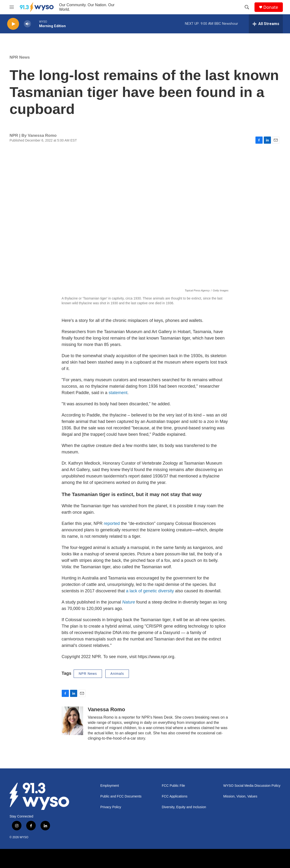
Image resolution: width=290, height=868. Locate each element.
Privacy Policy (111, 807)
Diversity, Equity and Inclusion (184, 807)
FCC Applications (175, 796)
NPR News (20, 57)
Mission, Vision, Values (240, 796)
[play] (13, 24)
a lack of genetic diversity (150, 591)
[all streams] (266, 24)
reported (112, 523)
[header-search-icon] (247, 7)
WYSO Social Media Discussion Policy (252, 786)
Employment (110, 786)
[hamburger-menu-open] (12, 7)
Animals (117, 674)
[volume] (27, 24)
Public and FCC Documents (121, 796)
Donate (271, 7)
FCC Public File (173, 786)
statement (118, 393)
